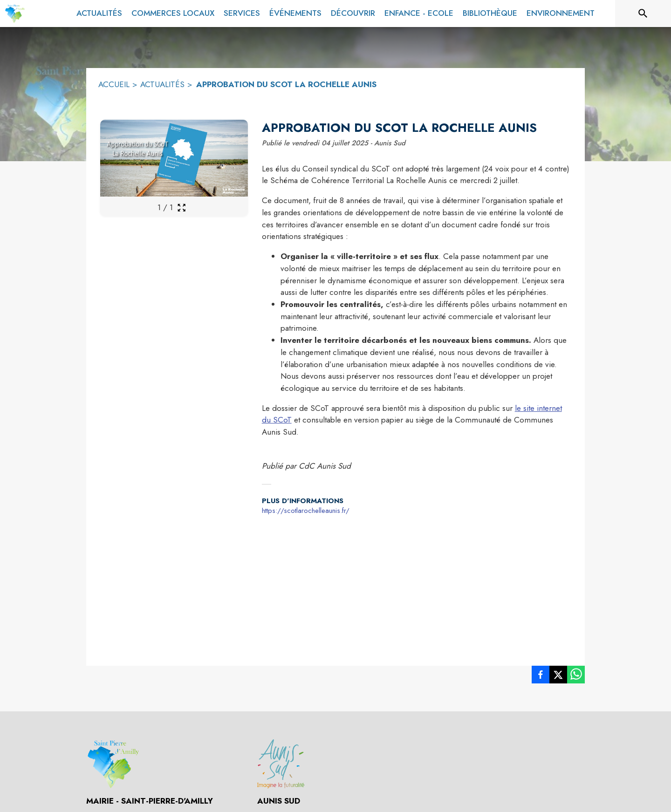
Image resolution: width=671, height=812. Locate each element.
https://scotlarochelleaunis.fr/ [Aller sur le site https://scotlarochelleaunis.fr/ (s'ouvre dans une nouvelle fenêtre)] (306, 511)
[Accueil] (15, 14)
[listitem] (541, 676)
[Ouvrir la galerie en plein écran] (181, 208)
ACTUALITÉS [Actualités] (162, 84)
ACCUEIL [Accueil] (114, 84)
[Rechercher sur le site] (643, 14)
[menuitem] (99, 14)
